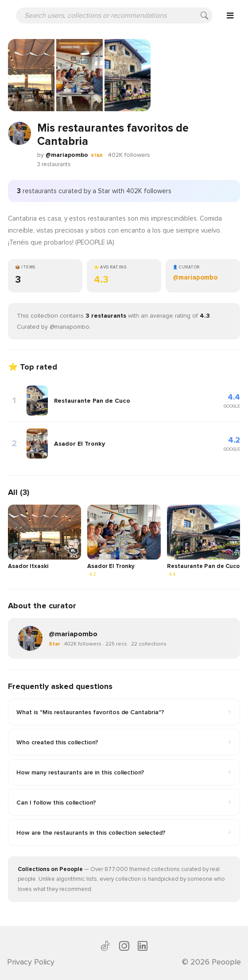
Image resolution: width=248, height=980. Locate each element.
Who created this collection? (124, 742)
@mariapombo (67, 155)
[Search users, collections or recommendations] (114, 16)
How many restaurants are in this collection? (124, 772)
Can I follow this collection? (124, 802)
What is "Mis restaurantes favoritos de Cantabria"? (124, 712)
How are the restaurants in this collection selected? (124, 832)
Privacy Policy (31, 962)
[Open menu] (230, 16)
